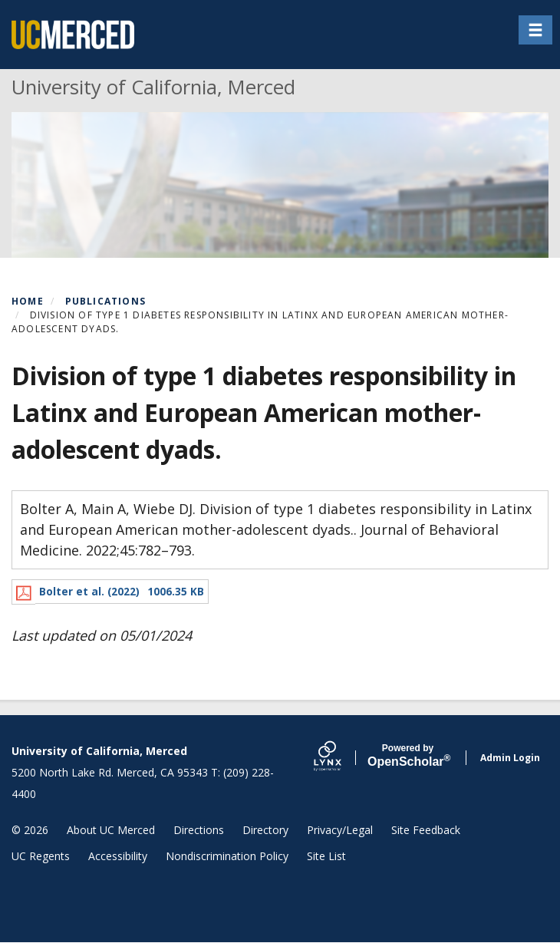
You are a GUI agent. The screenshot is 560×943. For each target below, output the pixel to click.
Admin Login (510, 758)
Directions (199, 830)
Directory (265, 830)
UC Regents (41, 856)
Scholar (408, 756)
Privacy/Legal (340, 830)
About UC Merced (111, 830)
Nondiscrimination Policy (227, 856)
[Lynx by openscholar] (341, 758)
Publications (105, 301)
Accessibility (118, 856)
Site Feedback (426, 830)
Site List (326, 856)
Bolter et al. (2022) (89, 592)
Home (28, 301)
